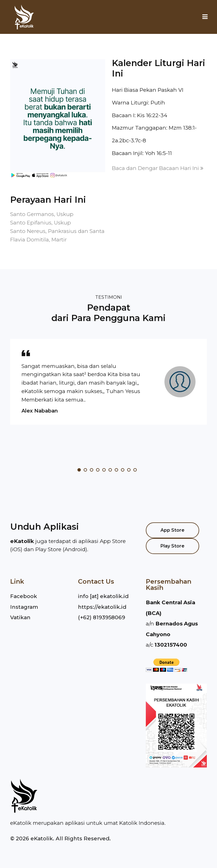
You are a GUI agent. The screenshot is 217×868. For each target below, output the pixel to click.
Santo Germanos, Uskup (42, 214)
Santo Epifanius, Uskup (41, 223)
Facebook (24, 596)
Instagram (24, 607)
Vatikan (20, 617)
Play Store (172, 546)
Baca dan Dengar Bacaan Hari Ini (158, 168)
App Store (172, 530)
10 (135, 470)
